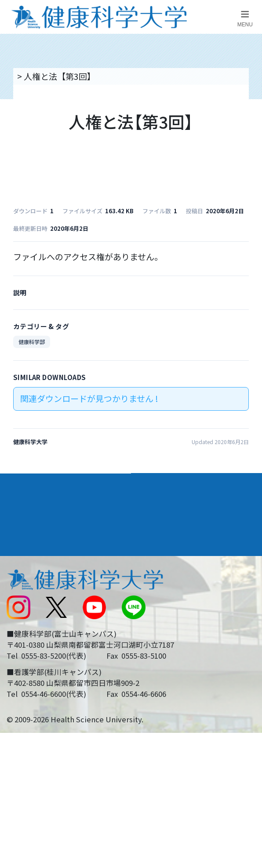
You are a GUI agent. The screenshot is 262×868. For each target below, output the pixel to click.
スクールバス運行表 (43, 627)
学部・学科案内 (169, 484)
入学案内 (24, 509)
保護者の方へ (30, 674)
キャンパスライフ (42, 534)
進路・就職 (159, 509)
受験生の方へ (30, 650)
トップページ (40, 76)
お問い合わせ (161, 581)
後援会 (18, 558)
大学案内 (24, 484)
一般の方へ (157, 674)
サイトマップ (161, 627)
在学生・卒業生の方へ (178, 650)
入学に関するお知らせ (178, 604)
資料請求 (249, 143)
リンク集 (153, 558)
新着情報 (22, 604)
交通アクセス (30, 581)
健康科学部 (32, 342)
